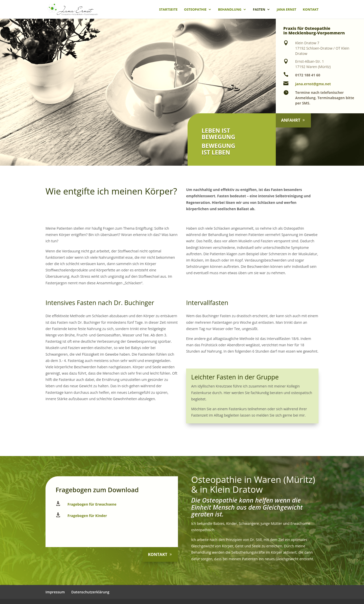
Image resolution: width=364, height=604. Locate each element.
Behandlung (230, 10)
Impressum (55, 592)
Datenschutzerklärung (90, 592)
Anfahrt (292, 120)
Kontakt (311, 10)
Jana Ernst (287, 10)
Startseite (168, 10)
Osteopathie (195, 10)
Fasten (259, 10)
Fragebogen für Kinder (87, 516)
